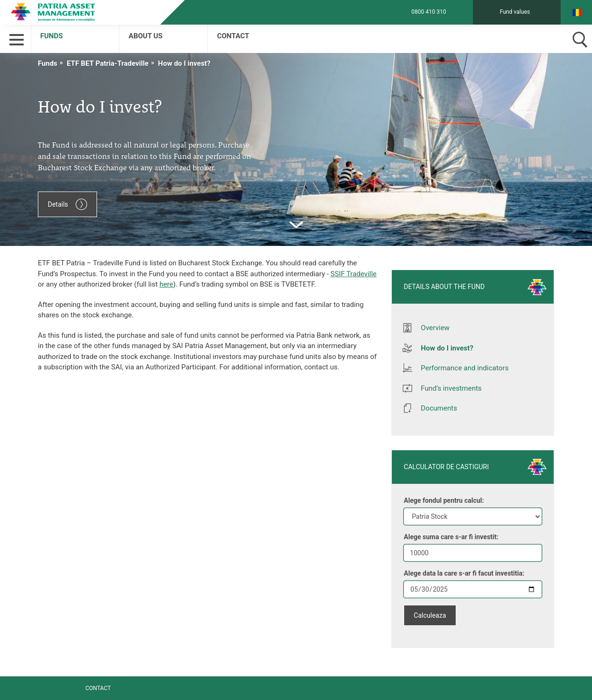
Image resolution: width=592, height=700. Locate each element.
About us (146, 36)
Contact (233, 36)
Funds (52, 36)
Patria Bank (61, 12)
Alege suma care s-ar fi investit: (451, 537)
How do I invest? (184, 63)
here (166, 284)
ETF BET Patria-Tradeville (108, 63)
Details (67, 204)
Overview (435, 328)
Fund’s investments (451, 388)
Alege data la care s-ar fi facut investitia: (464, 573)
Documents (439, 408)
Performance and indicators (464, 368)
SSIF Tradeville (353, 274)
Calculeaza (430, 615)
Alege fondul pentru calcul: (444, 500)
